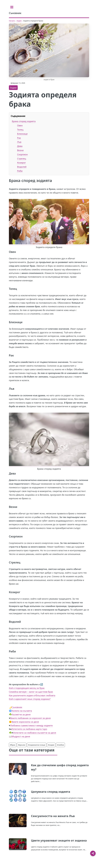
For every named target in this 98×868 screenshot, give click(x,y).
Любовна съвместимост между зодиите (31, 725)
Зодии (19, 21)
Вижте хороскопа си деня (25, 722)
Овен (20, 125)
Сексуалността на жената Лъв (53, 816)
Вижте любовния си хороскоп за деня (30, 718)
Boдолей (22, 167)
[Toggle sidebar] (12, 7)
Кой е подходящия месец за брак (27, 688)
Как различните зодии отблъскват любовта (32, 695)
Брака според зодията (24, 121)
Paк (19, 138)
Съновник (17, 707)
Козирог (21, 163)
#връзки (22, 745)
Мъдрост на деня (21, 736)
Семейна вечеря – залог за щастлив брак (31, 692)
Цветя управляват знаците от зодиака (59, 840)
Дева (20, 146)
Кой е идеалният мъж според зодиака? (30, 699)
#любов (61, 745)
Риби (20, 171)
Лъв (19, 142)
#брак (13, 745)
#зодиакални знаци (37, 745)
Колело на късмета (22, 711)
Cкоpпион (22, 154)
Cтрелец (22, 159)
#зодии (51, 745)
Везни (20, 150)
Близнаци (22, 134)
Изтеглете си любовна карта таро (29, 729)
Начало (12, 21)
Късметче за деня (21, 714)
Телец (20, 130)
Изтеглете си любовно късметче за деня (35, 733)
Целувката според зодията (51, 792)
